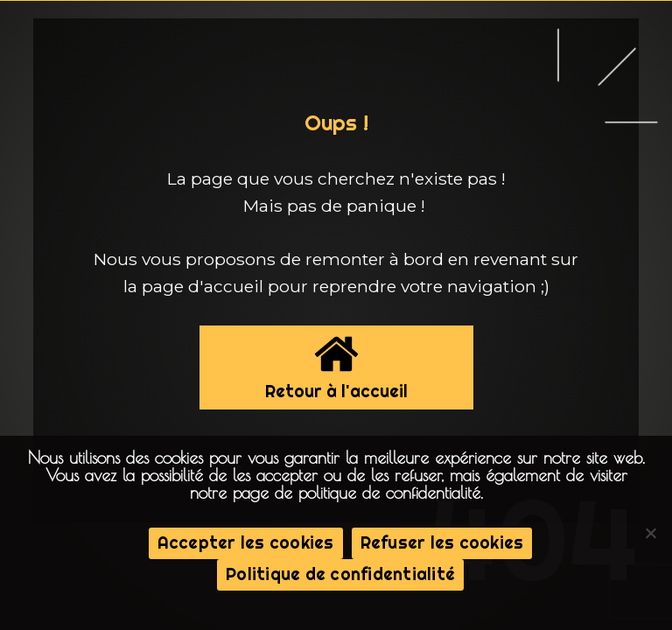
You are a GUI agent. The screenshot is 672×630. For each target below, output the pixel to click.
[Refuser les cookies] (650, 533)
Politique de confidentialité (340, 574)
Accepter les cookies (246, 542)
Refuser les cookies (442, 542)
